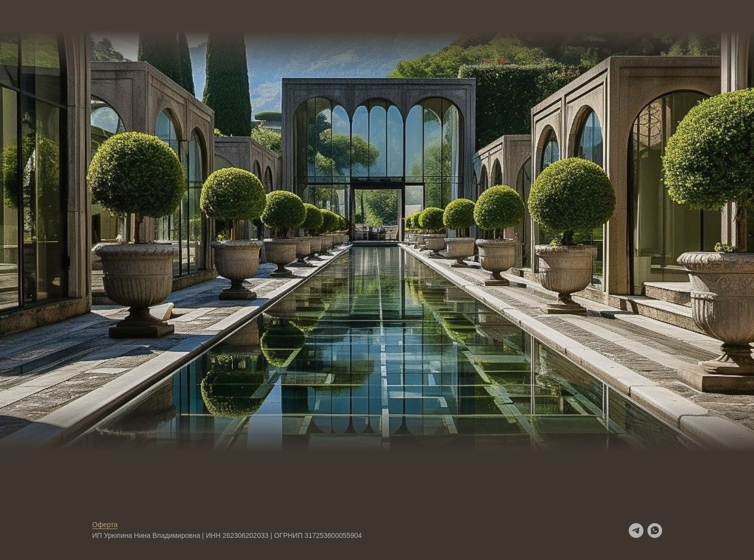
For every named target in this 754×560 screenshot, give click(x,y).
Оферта (105, 525)
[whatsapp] (655, 531)
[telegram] (636, 531)
